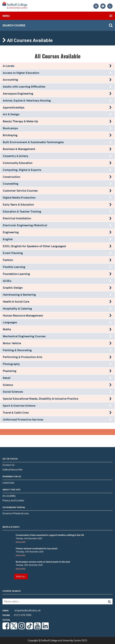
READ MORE (21, 542)
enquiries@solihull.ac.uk (22, 610)
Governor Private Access (16, 513)
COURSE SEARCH (12, 591)
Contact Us (9, 465)
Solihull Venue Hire (12, 469)
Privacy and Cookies (13, 500)
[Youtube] (37, 628)
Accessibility (9, 496)
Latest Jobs (8, 483)
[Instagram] (22, 628)
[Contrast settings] (110, 6)
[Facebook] (6, 628)
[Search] (102, 601)
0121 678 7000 (17, 615)
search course (14, 25)
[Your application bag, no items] (103, 6)
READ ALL (21, 576)
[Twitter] (14, 628)
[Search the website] (96, 6)
